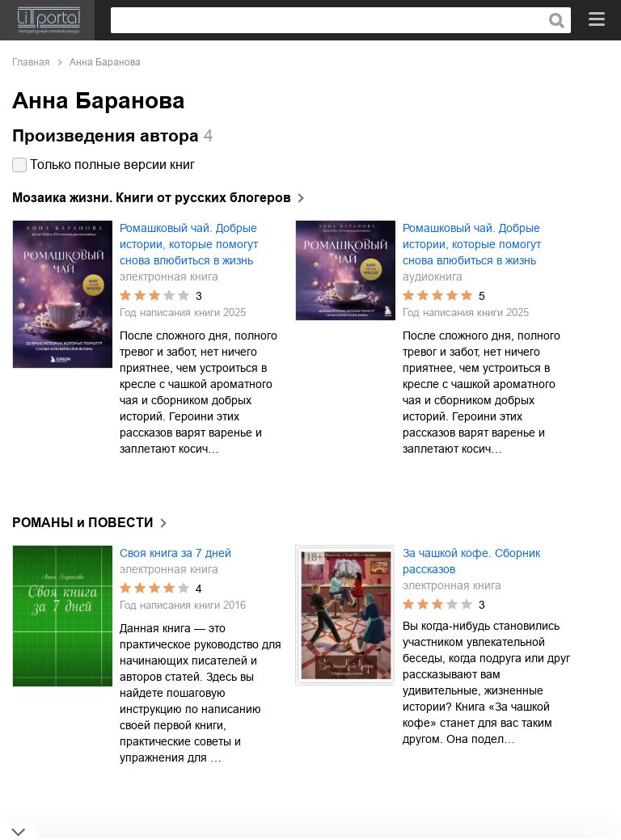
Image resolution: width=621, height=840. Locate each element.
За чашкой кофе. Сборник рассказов (471, 561)
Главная (31, 62)
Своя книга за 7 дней (175, 553)
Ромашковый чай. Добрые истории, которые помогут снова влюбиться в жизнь (189, 244)
